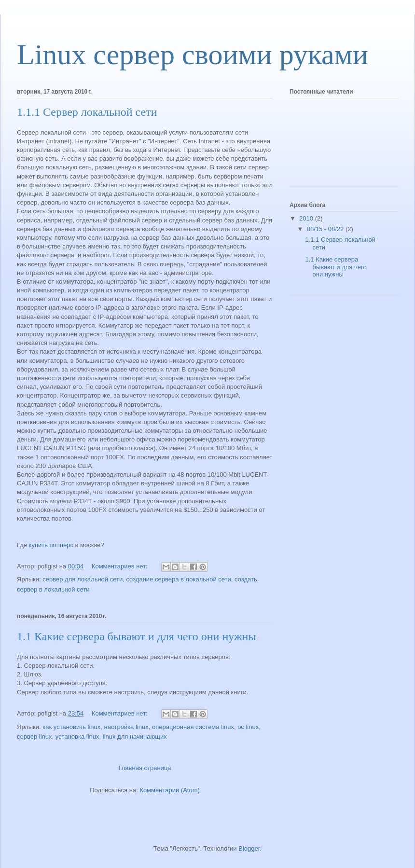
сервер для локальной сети (83, 579)
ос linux (248, 727)
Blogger (249, 848)
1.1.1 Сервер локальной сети (87, 112)
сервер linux (35, 737)
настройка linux (126, 727)
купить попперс (51, 545)
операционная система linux (193, 727)
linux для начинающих (135, 737)
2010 (307, 218)
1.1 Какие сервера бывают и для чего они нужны (137, 636)
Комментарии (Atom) (170, 790)
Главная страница (145, 768)
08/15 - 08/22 (326, 229)
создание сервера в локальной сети (178, 579)
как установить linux (71, 727)
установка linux (77, 737)
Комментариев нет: (121, 566)
